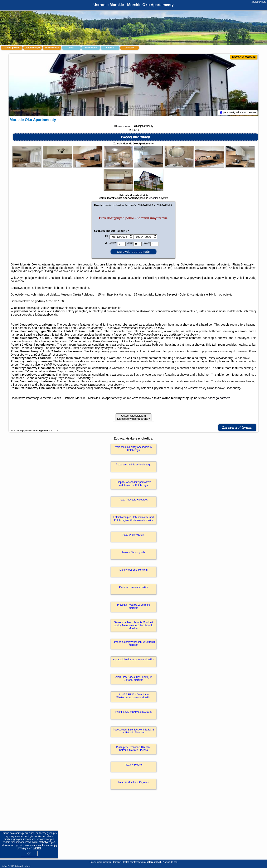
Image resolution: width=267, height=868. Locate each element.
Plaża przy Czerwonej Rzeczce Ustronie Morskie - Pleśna (133, 749)
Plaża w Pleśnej (134, 765)
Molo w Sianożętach (133, 552)
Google (52, 833)
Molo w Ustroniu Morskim (134, 570)
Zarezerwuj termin (237, 428)
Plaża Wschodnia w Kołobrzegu (134, 465)
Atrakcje (110, 48)
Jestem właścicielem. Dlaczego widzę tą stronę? (133, 417)
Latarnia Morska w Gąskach (134, 782)
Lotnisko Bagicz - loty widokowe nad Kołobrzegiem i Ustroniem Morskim (134, 519)
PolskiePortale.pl (23, 866)
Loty (71, 48)
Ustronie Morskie (244, 57)
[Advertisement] (133, 829)
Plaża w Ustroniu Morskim (134, 587)
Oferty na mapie (33, 48)
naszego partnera (219, 398)
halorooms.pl (259, 2)
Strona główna (12, 48)
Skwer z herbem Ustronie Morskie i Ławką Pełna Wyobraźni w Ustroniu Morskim (134, 625)
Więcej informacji (135, 137)
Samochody (91, 48)
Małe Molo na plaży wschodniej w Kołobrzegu (133, 449)
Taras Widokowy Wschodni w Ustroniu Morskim (133, 643)
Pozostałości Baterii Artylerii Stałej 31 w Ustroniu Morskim (133, 731)
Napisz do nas (170, 862)
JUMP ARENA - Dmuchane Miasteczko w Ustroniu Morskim (134, 696)
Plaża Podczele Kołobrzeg (133, 500)
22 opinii (154, 198)
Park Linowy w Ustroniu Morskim (133, 712)
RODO (37, 848)
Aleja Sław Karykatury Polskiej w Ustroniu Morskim (133, 678)
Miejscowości (52, 48)
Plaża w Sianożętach (133, 535)
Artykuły (130, 48)
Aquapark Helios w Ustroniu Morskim (134, 660)
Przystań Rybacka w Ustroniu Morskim (134, 606)
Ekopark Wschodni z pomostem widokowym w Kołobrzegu (134, 484)
